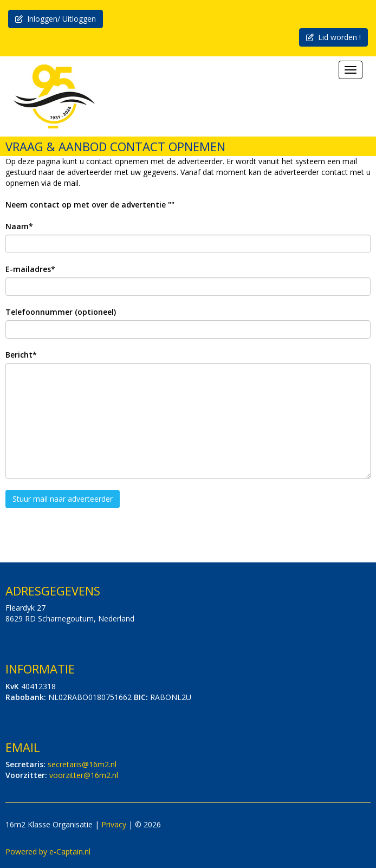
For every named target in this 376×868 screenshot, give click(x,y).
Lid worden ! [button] (333, 37)
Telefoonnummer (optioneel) (61, 312)
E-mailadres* (30, 269)
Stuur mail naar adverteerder (63, 499)
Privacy (114, 824)
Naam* (19, 226)
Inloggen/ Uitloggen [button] (56, 19)
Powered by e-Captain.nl (48, 851)
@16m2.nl (82, 764)
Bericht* (21, 355)
